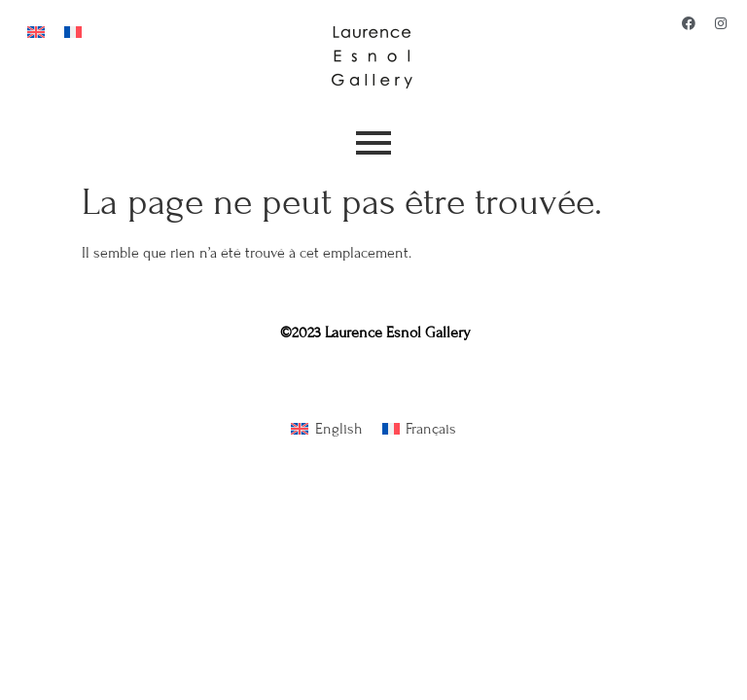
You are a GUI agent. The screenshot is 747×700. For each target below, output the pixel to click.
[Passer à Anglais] (36, 31)
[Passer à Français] (73, 31)
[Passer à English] (326, 429)
